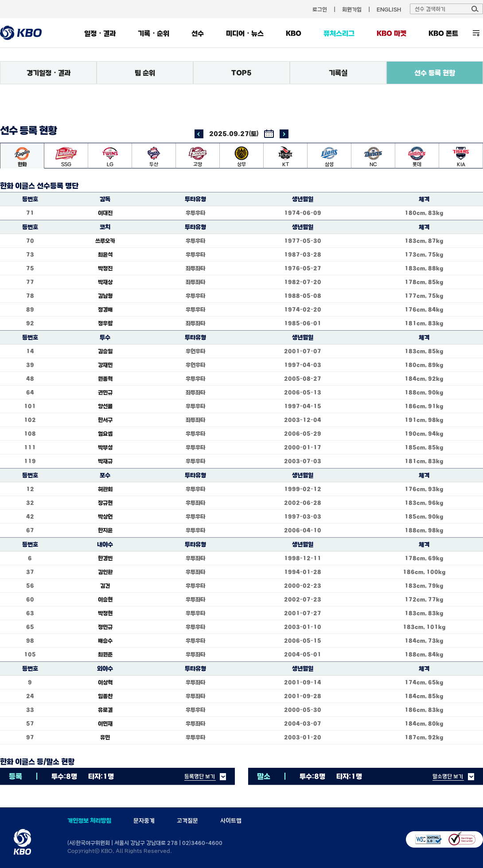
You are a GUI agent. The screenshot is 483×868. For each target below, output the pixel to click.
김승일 (105, 351)
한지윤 (105, 530)
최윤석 (105, 254)
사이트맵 (231, 821)
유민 (105, 737)
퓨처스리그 (339, 33)
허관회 (105, 489)
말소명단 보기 (448, 776)
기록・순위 (154, 33)
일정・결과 (100, 33)
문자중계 (144, 821)
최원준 (105, 654)
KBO (294, 33)
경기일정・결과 (49, 73)
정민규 (105, 627)
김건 (105, 586)
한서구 (105, 420)
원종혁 (105, 379)
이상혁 (105, 682)
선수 (198, 33)
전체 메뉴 (476, 33)
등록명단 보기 (200, 776)
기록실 (338, 73)
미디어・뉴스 (245, 33)
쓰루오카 (105, 241)
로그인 (320, 9)
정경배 (105, 309)
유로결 (105, 710)
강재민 (105, 365)
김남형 (105, 296)
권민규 (105, 392)
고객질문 (187, 821)
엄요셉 (105, 434)
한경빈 (105, 558)
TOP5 (241, 73)
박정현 (105, 613)
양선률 (105, 406)
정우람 (105, 323)
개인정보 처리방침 (89, 821)
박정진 (105, 268)
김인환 (105, 572)
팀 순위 (145, 73)
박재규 (105, 461)
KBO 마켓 (391, 33)
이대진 (105, 213)
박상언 (105, 516)
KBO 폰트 (443, 33)
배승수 (105, 641)
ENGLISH (389, 9)
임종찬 (105, 696)
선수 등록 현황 (435, 73)
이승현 (105, 599)
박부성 (105, 447)
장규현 (105, 503)
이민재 (105, 723)
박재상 (105, 282)
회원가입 (352, 9)
